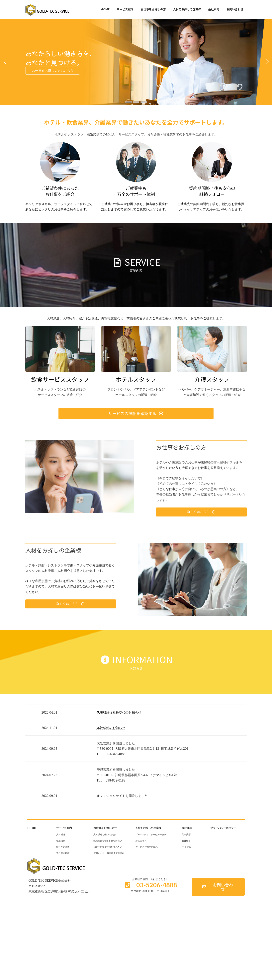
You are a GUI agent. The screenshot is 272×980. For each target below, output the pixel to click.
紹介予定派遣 (63, 847)
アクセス (187, 847)
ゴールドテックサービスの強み (151, 834)
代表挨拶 (186, 834)
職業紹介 (61, 841)
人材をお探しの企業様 (148, 828)
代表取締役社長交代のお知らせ (119, 712)
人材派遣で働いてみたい (105, 834)
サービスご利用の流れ (147, 847)
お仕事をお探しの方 (105, 828)
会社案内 (187, 828)
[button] (129, 102)
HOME (32, 828)
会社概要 (186, 841)
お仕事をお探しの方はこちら (53, 71)
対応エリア (141, 841)
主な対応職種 (63, 853)
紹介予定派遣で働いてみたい (108, 847)
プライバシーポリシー (223, 828)
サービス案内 (64, 828)
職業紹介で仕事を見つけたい (108, 841)
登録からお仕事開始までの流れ (109, 853)
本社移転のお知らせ (111, 728)
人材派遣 (61, 834)
